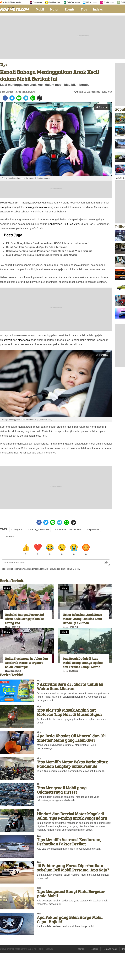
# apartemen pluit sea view (68, 529)
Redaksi (94, 949)
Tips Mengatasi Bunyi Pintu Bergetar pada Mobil (71, 894)
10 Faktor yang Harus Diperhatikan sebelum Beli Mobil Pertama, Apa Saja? (73, 868)
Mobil (40, 9)
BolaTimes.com (73, 2)
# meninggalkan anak (39, 529)
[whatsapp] (33, 98)
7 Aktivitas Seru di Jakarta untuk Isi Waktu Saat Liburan (70, 686)
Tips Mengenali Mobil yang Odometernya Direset (62, 790)
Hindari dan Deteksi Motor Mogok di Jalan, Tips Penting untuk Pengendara (72, 816)
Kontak (81, 949)
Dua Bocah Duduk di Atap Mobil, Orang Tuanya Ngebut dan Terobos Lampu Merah (83, 663)
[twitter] (12, 98)
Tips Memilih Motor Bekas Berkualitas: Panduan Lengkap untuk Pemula (72, 764)
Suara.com (37, 2)
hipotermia (6, 340)
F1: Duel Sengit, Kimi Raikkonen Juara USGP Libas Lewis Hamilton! (48, 243)
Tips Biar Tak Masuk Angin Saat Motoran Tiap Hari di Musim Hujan (69, 712)
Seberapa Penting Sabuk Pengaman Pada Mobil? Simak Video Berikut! (49, 251)
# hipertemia (8, 536)
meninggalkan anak (36, 207)
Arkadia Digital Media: (12, 2)
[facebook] (5, 98)
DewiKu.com (109, 2)
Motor (54, 9)
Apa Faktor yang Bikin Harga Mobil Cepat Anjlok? (70, 919)
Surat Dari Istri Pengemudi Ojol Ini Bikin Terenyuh (37, 247)
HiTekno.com (92, 2)
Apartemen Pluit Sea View (64, 224)
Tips (84, 9)
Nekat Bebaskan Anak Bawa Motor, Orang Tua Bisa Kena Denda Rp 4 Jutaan (82, 619)
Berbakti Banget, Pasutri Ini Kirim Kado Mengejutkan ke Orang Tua (25, 619)
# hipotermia (93, 529)
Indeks (98, 9)
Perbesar (102, 107)
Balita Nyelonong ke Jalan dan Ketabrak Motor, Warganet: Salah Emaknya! (26, 663)
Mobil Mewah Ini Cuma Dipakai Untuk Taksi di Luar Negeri (42, 255)
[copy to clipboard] (40, 98)
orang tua (5, 207)
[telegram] (26, 98)
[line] (19, 98)
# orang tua (17, 529)
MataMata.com (54, 2)
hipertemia (24, 340)
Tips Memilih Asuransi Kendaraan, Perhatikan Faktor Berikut (69, 842)
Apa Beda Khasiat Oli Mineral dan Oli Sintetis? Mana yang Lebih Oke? (71, 738)
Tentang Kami (110, 949)
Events (70, 9)
